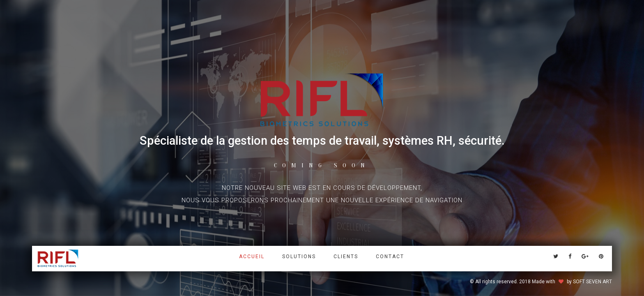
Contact (390, 257)
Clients (346, 257)
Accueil (252, 257)
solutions (299, 257)
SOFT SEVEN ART (592, 282)
